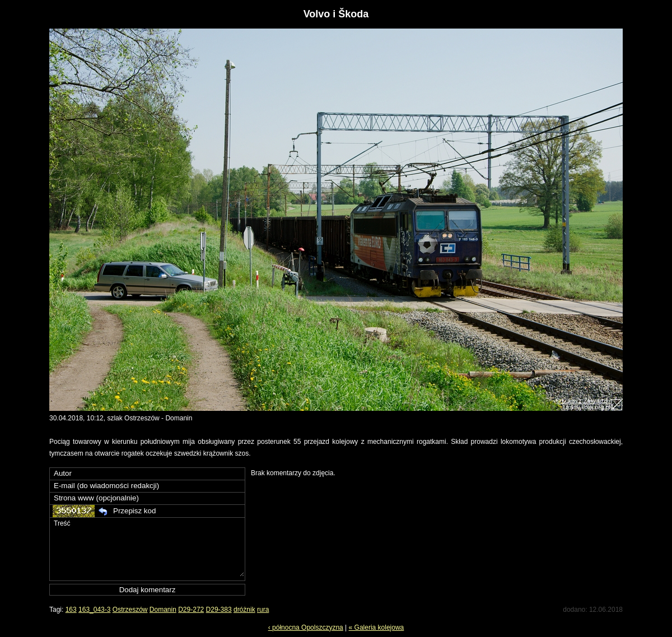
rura (263, 610)
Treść (148, 547)
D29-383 (219, 610)
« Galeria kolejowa (377, 627)
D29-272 (191, 610)
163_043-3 (94, 610)
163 (71, 610)
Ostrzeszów (130, 610)
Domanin (163, 610)
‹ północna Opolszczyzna (306, 627)
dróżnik (244, 610)
